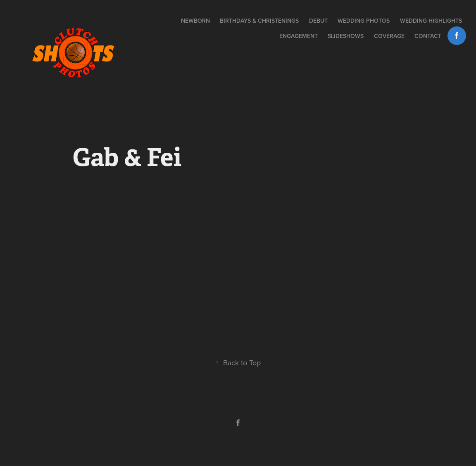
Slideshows (346, 36)
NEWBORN (195, 21)
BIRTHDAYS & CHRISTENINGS (259, 21)
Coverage (389, 36)
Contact (428, 36)
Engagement (299, 36)
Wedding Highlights (431, 21)
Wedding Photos (364, 21)
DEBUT (318, 21)
